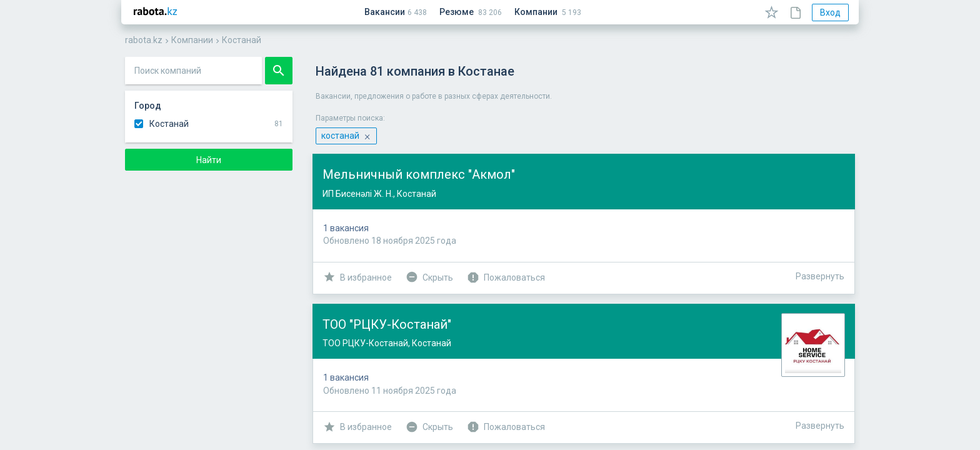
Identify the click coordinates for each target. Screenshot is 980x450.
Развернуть (820, 276)
